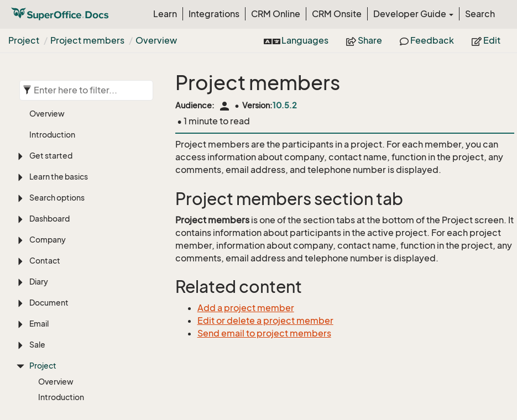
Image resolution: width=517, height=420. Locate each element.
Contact (45, 134)
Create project (66, 286)
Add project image (72, 301)
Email (39, 197)
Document (49, 176)
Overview (156, 40)
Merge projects (66, 332)
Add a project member (246, 308)
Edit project (59, 317)
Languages (296, 40)
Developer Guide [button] (413, 14)
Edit (486, 40)
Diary (39, 155)
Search (480, 14)
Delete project (65, 348)
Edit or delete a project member (265, 321)
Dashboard (49, 92)
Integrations (214, 14)
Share (364, 40)
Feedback (427, 40)
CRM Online (276, 14)
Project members (87, 40)
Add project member (85, 392)
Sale (37, 218)
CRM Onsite (337, 14)
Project (24, 40)
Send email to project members (264, 333)
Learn (165, 14)
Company (48, 113)
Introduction (61, 271)
